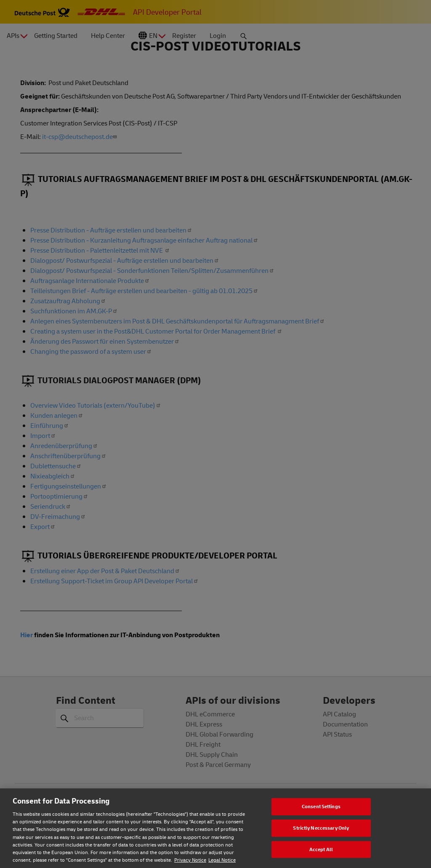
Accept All (321, 849)
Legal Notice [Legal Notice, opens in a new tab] (222, 860)
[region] (215, 828)
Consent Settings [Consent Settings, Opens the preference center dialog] (321, 806)
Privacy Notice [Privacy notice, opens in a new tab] (190, 860)
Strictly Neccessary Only (321, 828)
